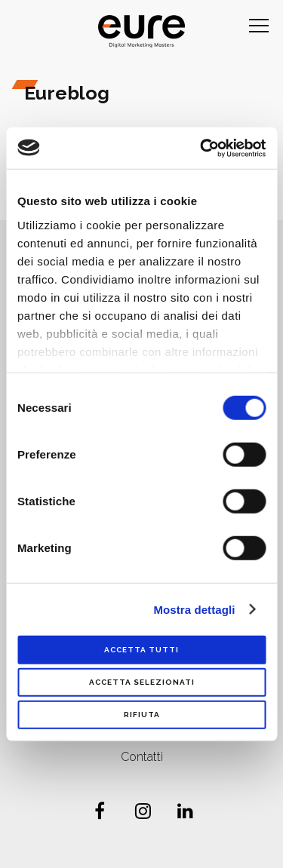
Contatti (142, 757)
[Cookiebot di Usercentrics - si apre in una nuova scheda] (201, 148)
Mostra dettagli (194, 609)
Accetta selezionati (142, 682)
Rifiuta (142, 715)
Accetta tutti (141, 650)
